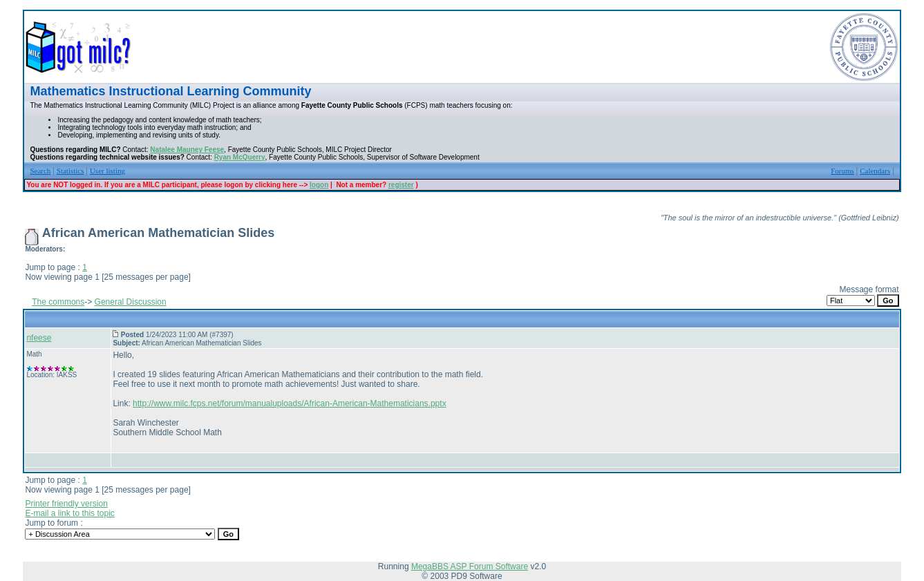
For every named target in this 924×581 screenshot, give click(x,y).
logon (319, 185)
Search (40, 171)
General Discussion (131, 302)
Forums (842, 171)
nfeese (39, 338)
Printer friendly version (66, 504)
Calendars (875, 171)
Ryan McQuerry (240, 157)
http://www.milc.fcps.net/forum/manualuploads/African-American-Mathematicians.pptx (290, 403)
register (401, 185)
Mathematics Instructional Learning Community (170, 91)
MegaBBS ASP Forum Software (470, 566)
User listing (107, 171)
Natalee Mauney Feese (187, 150)
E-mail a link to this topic (69, 513)
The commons (58, 302)
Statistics (70, 171)
